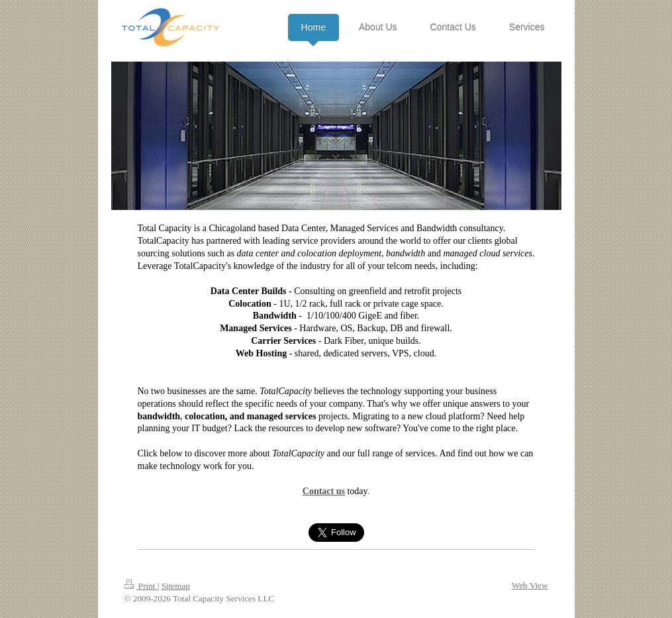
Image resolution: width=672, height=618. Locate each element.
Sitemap (176, 586)
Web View (530, 585)
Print (141, 586)
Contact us (324, 491)
